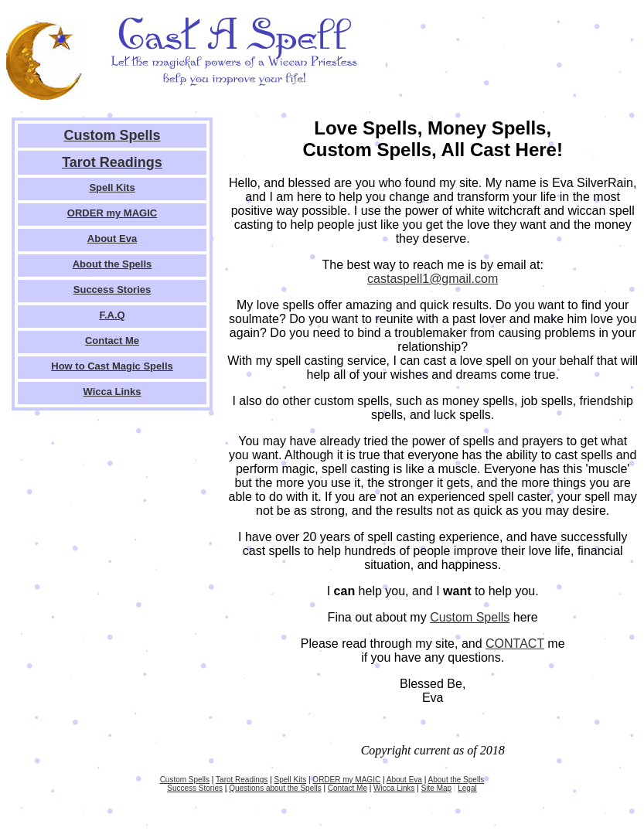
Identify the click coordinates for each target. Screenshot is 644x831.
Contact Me (112, 341)
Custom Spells (112, 135)
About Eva (112, 238)
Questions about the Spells (275, 788)
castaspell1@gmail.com (433, 279)
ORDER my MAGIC (112, 213)
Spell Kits (112, 187)
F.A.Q (112, 315)
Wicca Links (112, 392)
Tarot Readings (112, 162)
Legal (467, 788)
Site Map (436, 788)
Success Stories (112, 289)
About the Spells (112, 264)
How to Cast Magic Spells (112, 366)
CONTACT (515, 644)
